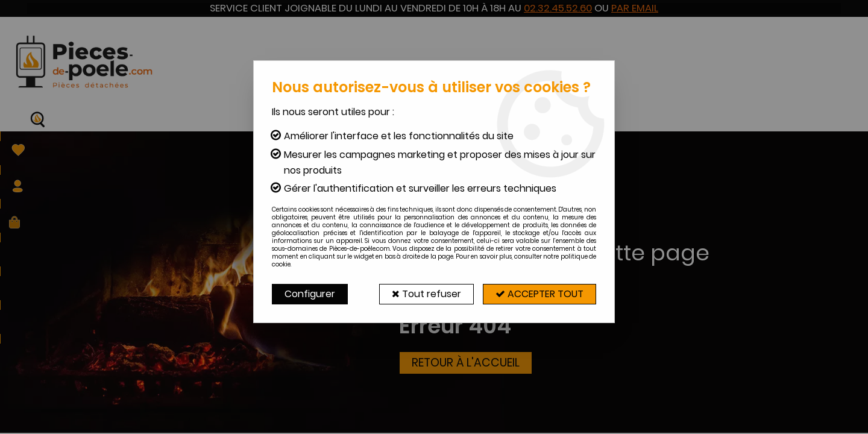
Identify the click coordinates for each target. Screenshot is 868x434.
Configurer (310, 294)
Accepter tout (539, 294)
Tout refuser (426, 294)
